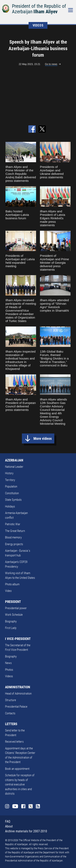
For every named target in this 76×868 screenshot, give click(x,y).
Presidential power (16, 608)
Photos (9, 670)
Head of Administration (18, 694)
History (9, 473)
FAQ (8, 821)
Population (11, 486)
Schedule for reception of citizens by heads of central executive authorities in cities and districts (20, 784)
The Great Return (15, 531)
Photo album (12, 584)
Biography (11, 621)
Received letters (14, 742)
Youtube (15, 806)
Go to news (51, 64)
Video (8, 591)
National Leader (14, 467)
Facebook (23, 806)
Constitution (12, 493)
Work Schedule (14, 615)
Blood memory (13, 537)
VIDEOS (38, 25)
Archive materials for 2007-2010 (26, 831)
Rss (38, 806)
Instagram (7, 806)
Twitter (31, 806)
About (9, 826)
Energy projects (14, 544)
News (8, 663)
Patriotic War (13, 524)
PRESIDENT (13, 602)
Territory (10, 480)
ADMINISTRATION (18, 687)
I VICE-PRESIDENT (18, 639)
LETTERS (11, 724)
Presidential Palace (16, 707)
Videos (9, 676)
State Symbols (13, 500)
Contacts (10, 713)
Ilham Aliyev (45, 12)
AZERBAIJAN (14, 460)
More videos (43, 438)
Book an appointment (17, 769)
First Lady (11, 628)
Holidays (10, 506)
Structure (11, 700)
